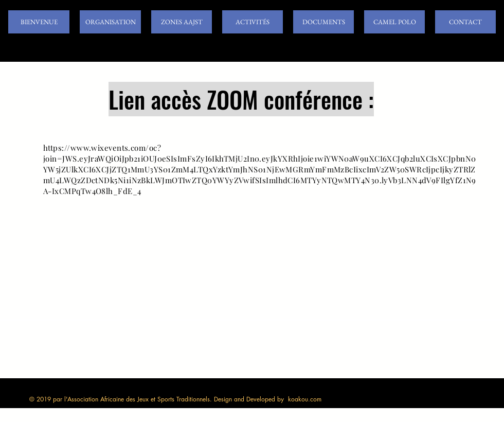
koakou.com (305, 399)
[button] (110, 22)
